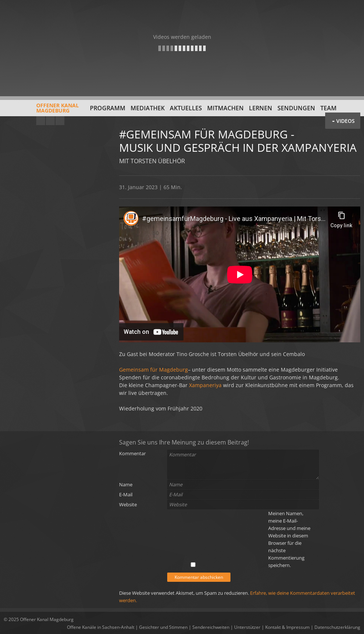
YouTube (41, 121)
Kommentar (132, 453)
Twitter (60, 121)
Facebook (50, 121)
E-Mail (126, 494)
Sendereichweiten (211, 627)
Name (126, 484)
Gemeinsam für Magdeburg (154, 370)
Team (328, 108)
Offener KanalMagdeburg (41, 111)
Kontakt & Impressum (287, 627)
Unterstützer (247, 627)
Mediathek (148, 108)
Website (128, 504)
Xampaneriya (205, 385)
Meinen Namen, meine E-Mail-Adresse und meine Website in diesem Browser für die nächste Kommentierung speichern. (289, 539)
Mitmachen (225, 108)
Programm (108, 108)
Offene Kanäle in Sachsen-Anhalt (101, 627)
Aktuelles (186, 108)
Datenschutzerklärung (337, 627)
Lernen (261, 108)
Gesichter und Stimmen (163, 627)
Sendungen (296, 108)
